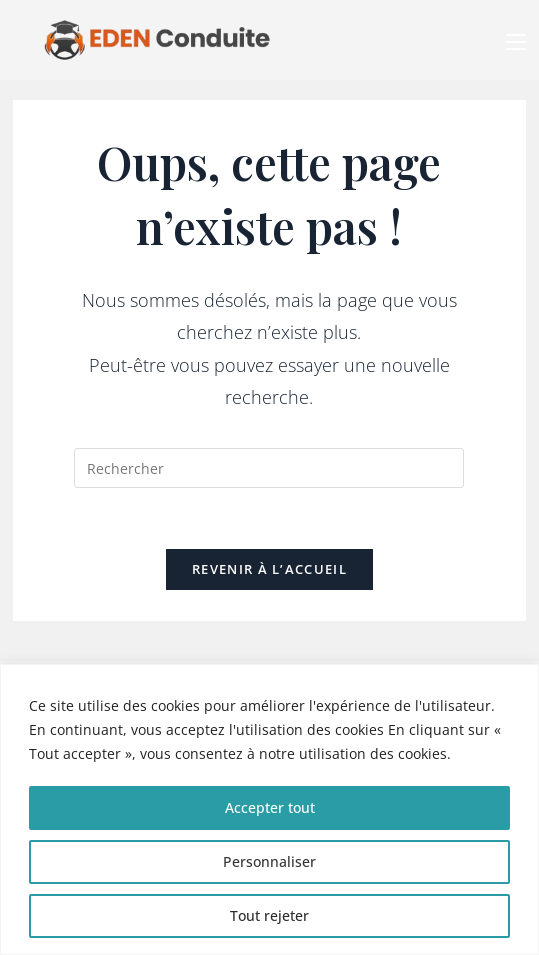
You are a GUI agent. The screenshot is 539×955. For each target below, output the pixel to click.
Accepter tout (270, 807)
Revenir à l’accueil (269, 569)
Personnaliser (269, 861)
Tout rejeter (269, 915)
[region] (269, 809)
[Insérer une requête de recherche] (269, 468)
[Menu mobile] (516, 40)
